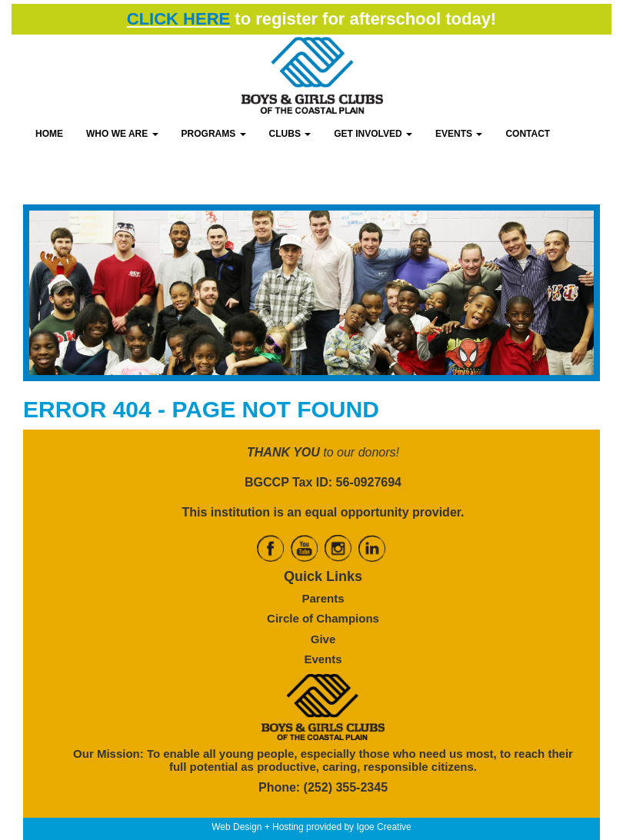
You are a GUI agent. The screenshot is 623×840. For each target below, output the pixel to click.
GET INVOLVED (373, 134)
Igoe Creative (383, 827)
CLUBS (290, 134)
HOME (49, 134)
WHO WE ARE (122, 134)
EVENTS (459, 134)
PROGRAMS (214, 134)
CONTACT (528, 134)
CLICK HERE (178, 19)
